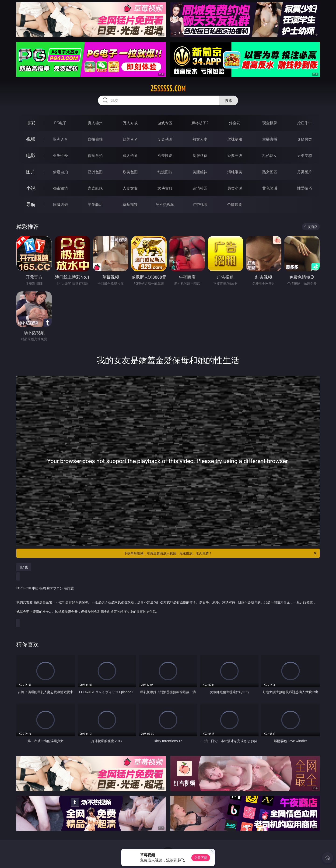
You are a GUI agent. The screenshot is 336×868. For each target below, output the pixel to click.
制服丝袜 (200, 156)
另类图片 (304, 172)
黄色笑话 (270, 188)
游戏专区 (165, 123)
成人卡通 (130, 156)
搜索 (229, 100)
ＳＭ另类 (304, 139)
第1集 (24, 567)
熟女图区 (270, 172)
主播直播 (270, 139)
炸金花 (235, 123)
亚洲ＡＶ (60, 139)
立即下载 (201, 858)
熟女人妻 (200, 139)
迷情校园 (200, 188)
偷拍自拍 (95, 156)
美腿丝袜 (200, 172)
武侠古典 (165, 188)
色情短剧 (235, 204)
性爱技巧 (304, 188)
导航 (31, 204)
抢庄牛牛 (304, 123)
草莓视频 (130, 204)
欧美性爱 (165, 156)
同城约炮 (60, 204)
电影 (31, 155)
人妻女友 (130, 188)
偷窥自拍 (60, 172)
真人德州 (95, 123)
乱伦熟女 (270, 156)
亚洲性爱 (60, 156)
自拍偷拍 (95, 139)
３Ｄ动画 (165, 139)
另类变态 (304, 156)
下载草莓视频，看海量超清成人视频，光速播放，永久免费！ (221, 553)
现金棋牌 (270, 123)
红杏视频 (200, 204)
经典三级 (235, 156)
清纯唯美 (235, 172)
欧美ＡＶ (130, 139)
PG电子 (60, 123)
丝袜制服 (235, 139)
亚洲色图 (95, 172)
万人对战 (130, 123)
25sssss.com (168, 89)
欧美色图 (130, 172)
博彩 (31, 123)
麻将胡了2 (200, 123)
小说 (31, 188)
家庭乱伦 (95, 188)
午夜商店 (95, 204)
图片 (31, 172)
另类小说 (235, 188)
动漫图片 (165, 172)
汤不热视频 (165, 204)
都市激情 (60, 188)
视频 (31, 139)
